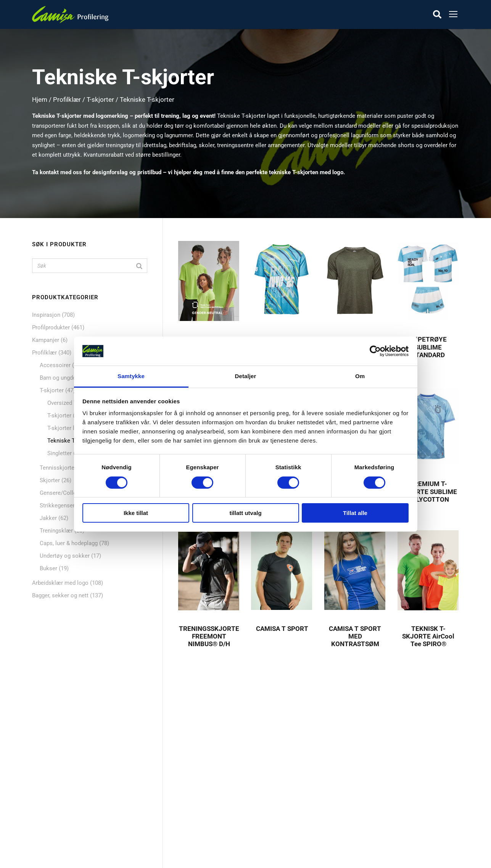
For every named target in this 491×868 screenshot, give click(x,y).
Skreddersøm (201, 781)
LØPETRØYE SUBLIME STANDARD (428, 347)
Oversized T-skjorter (72, 403)
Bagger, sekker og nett (60, 595)
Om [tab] (360, 376)
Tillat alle (355, 513)
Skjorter (50, 480)
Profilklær (67, 100)
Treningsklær (56, 531)
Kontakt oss (200, 794)
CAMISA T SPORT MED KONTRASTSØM (355, 636)
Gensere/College (61, 493)
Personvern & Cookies (212, 819)
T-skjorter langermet (73, 428)
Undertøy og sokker (65, 556)
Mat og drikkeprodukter (68, 794)
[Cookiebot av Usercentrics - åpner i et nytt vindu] (375, 351)
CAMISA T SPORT (282, 629)
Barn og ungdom (60, 378)
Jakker (48, 518)
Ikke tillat (136, 513)
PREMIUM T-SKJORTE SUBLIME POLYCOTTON (428, 492)
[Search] (139, 266)
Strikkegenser (57, 505)
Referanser (198, 769)
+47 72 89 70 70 (363, 796)
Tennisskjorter (58, 468)
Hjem (40, 100)
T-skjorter (100, 100)
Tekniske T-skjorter (72, 441)
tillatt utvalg (245, 513)
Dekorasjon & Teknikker (215, 807)
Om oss (194, 756)
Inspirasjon (46, 315)
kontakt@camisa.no (369, 816)
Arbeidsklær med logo (60, 583)
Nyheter (48, 781)
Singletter (60, 453)
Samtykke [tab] (131, 376)
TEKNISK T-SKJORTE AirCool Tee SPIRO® (428, 636)
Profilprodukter (51, 327)
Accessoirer (55, 365)
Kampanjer (46, 340)
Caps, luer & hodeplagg (69, 543)
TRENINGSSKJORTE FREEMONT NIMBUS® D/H (209, 636)
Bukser (48, 568)
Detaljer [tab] (246, 376)
